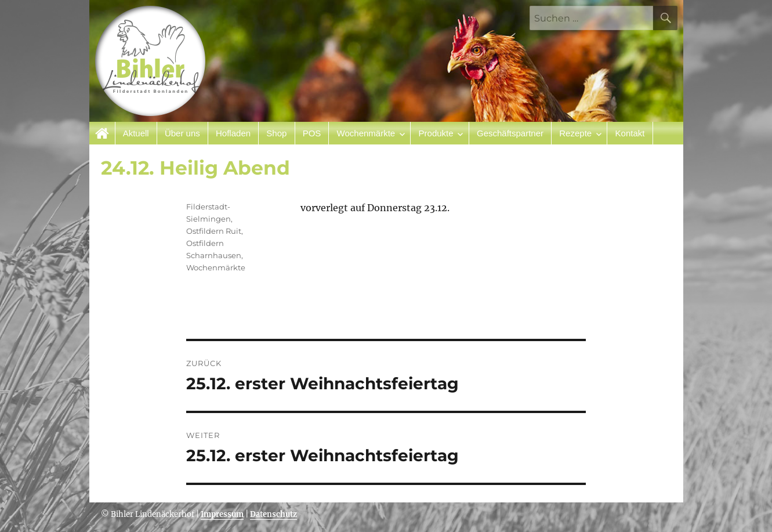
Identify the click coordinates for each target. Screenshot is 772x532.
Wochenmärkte (366, 133)
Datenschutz (273, 514)
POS (312, 133)
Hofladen (233, 133)
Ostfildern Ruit (214, 231)
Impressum (222, 514)
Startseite (102, 133)
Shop (276, 133)
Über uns (182, 133)
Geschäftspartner (510, 133)
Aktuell (136, 133)
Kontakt (630, 133)
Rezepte (575, 133)
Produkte (436, 133)
